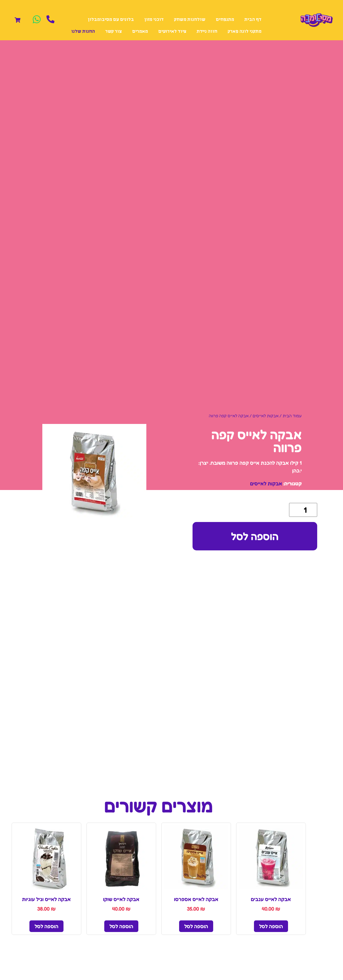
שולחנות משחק (190, 20)
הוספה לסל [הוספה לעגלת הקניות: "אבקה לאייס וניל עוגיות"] (46, 926)
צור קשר (114, 32)
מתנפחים (225, 20)
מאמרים (140, 32)
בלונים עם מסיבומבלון (111, 20)
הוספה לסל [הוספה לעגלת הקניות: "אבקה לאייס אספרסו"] (196, 926)
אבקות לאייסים (266, 416)
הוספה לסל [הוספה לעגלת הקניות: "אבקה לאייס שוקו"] (121, 926)
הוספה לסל (255, 536)
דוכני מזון (154, 20)
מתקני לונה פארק (245, 32)
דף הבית (253, 20)
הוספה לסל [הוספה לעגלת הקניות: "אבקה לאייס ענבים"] (271, 926)
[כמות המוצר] (303, 510)
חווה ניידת (207, 32)
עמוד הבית (292, 416)
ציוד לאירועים (172, 32)
